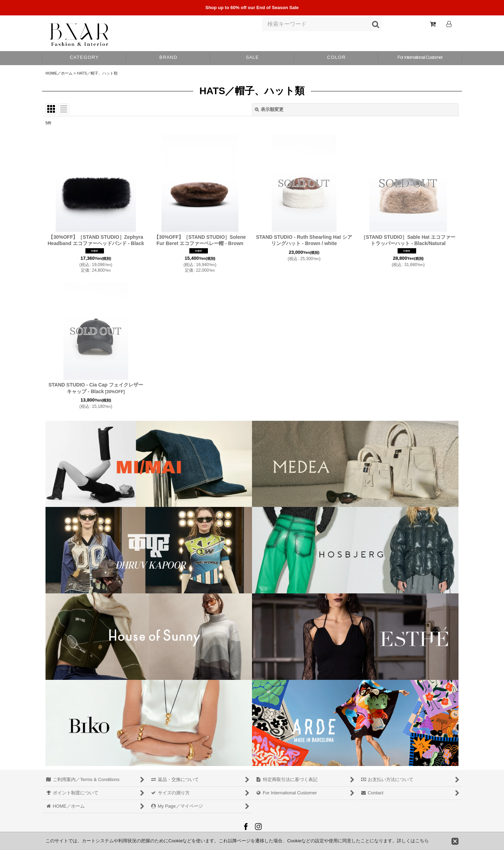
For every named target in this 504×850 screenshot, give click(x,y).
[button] (336, 58)
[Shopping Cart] (433, 24)
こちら (422, 841)
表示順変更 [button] (269, 109)
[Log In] (449, 24)
